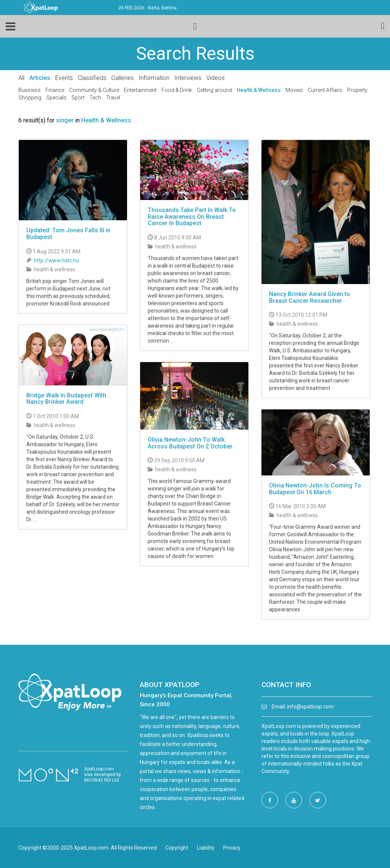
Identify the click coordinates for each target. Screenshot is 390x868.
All (21, 78)
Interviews (188, 78)
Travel (113, 98)
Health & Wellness (259, 90)
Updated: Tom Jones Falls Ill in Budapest (68, 234)
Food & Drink (177, 90)
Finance (55, 90)
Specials (56, 98)
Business (29, 90)
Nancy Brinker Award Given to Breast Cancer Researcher (310, 297)
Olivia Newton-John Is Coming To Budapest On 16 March (315, 489)
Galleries (122, 78)
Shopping (30, 98)
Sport (78, 98)
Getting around (214, 90)
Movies (294, 90)
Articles (40, 78)
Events (64, 78)
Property (357, 90)
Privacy (232, 848)
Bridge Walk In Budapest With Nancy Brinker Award (66, 399)
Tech (95, 98)
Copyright (177, 848)
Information (154, 78)
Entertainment (140, 90)
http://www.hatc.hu (57, 260)
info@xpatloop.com (310, 707)
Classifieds (92, 78)
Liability (206, 848)
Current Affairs (325, 90)
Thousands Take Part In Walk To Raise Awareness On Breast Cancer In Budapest (192, 217)
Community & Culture (94, 90)
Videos (215, 78)
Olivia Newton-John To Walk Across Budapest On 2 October (190, 443)
